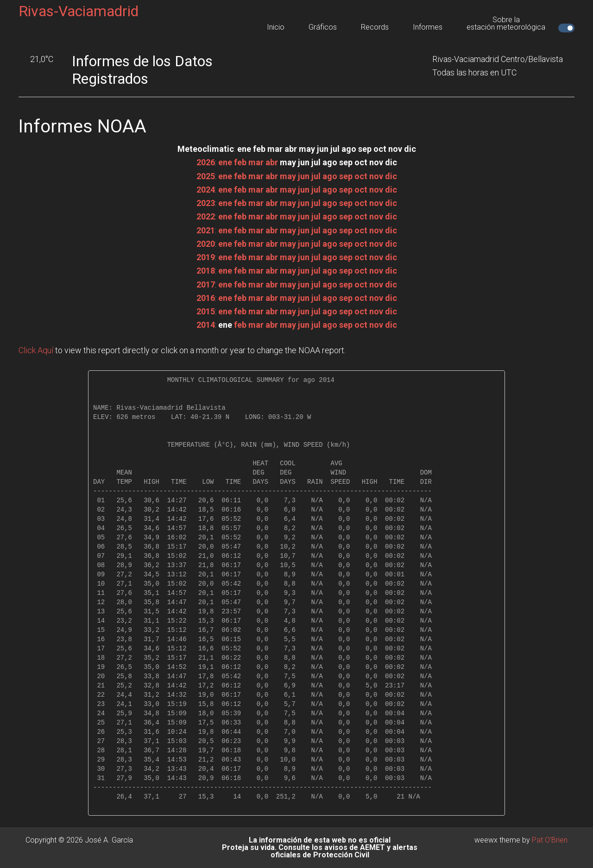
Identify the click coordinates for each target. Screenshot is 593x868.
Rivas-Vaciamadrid (79, 11)
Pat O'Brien (550, 840)
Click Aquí (36, 350)
